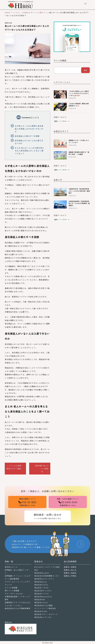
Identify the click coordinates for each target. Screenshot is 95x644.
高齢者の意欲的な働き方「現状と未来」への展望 (79, 153)
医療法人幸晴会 (70, 576)
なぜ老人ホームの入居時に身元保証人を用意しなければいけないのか (29, 129)
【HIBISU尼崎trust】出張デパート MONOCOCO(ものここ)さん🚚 (79, 93)
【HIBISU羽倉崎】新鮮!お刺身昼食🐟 (79, 105)
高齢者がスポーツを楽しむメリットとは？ (79, 141)
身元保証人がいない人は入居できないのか (29, 142)
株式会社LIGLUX (41, 602)
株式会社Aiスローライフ (44, 579)
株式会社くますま (42, 588)
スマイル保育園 (11, 588)
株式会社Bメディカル (43, 617)
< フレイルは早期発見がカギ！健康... (14, 467)
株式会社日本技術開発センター (47, 576)
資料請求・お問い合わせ (48, 516)
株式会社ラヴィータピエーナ (46, 614)
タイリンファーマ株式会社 (45, 608)
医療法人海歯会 (70, 573)
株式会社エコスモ (42, 594)
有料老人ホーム (11, 567)
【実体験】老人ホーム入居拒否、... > (41, 469)
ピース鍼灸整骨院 (12, 579)
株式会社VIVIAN (41, 611)
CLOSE (35, 118)
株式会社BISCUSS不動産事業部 (17, 608)
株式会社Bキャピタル (43, 591)
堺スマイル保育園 (12, 591)
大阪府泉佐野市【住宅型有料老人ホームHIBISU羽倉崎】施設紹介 (79, 203)
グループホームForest (14, 594)
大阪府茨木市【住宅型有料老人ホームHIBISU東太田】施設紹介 (79, 191)
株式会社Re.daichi (42, 573)
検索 (85, 70)
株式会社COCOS (41, 585)
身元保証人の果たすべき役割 (27, 136)
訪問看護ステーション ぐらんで (18, 576)
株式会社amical (41, 582)
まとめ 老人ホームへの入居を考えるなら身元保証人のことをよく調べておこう (29, 151)
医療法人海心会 (70, 570)
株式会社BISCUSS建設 (43, 605)
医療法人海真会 (70, 567)
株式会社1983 (40, 599)
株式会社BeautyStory (43, 596)
